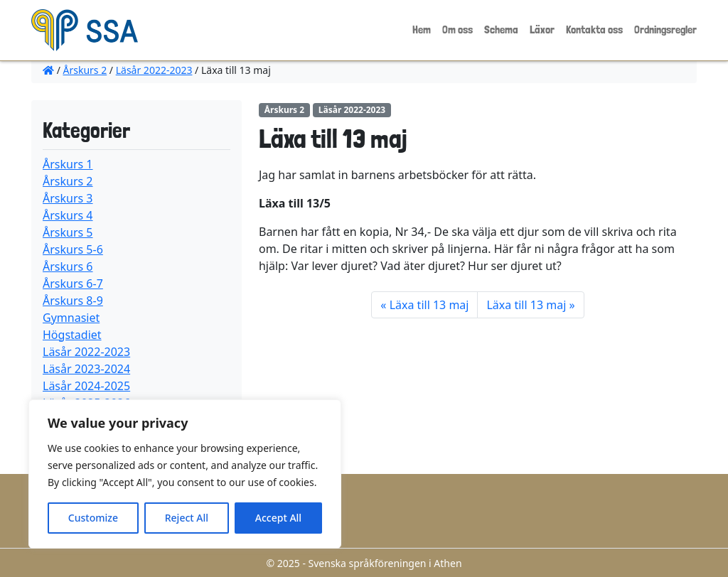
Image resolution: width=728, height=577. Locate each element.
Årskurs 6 (68, 266)
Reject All (187, 518)
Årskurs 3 (68, 198)
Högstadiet (72, 335)
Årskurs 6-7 (73, 284)
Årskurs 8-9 (73, 301)
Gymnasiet (71, 318)
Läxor (542, 29)
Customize (93, 518)
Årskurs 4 (68, 215)
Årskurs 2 (85, 70)
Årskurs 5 (68, 232)
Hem (422, 29)
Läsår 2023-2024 (86, 369)
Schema (501, 29)
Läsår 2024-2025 (86, 386)
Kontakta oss (594, 29)
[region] (185, 474)
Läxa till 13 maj (429, 305)
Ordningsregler (665, 29)
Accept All (278, 518)
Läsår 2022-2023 (154, 70)
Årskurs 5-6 (73, 249)
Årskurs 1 (68, 164)
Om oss (457, 29)
